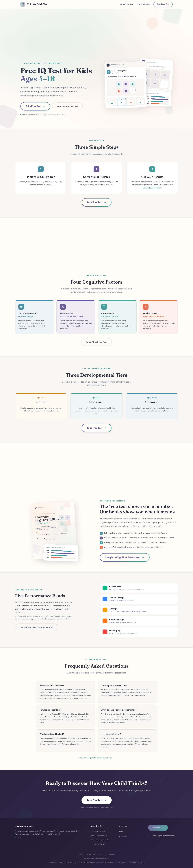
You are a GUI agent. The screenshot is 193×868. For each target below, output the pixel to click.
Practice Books (143, 4)
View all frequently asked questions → (96, 758)
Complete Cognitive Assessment (125, 557)
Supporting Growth (98, 844)
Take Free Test (163, 4)
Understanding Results (100, 840)
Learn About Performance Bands (37, 627)
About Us (123, 826)
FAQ (121, 831)
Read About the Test (67, 106)
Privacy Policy (89, 859)
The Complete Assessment (163, 835)
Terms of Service (103, 859)
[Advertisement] (96, 37)
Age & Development (99, 835)
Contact (123, 837)
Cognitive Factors (98, 831)
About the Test (126, 4)
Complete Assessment (152, 188)
